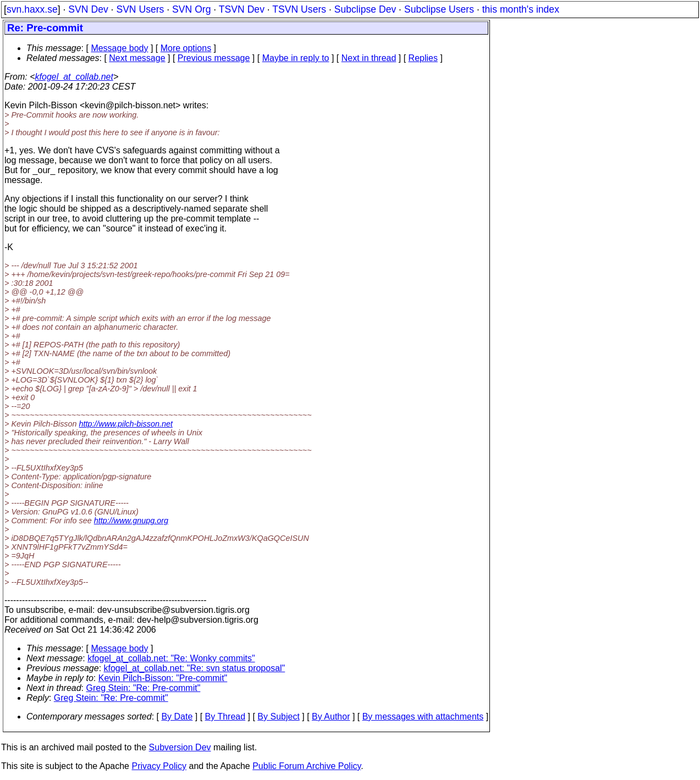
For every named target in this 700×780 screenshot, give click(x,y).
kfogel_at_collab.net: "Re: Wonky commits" (171, 658)
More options (186, 48)
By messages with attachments (423, 717)
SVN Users (140, 9)
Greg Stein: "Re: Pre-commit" (144, 688)
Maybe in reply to (296, 58)
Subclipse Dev (365, 9)
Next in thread (369, 58)
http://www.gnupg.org (131, 521)
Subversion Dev (180, 747)
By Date (177, 717)
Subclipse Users (439, 9)
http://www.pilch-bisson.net (126, 424)
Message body (119, 48)
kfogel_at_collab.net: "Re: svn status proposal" (195, 668)
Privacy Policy (159, 766)
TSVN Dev (242, 9)
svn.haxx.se (32, 9)
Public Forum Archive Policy (307, 766)
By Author (331, 717)
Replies (423, 58)
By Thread (225, 717)
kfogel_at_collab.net (74, 77)
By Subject (278, 717)
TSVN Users (299, 9)
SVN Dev (88, 9)
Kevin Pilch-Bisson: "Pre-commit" (163, 678)
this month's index (521, 9)
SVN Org (191, 9)
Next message (137, 58)
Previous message (214, 58)
